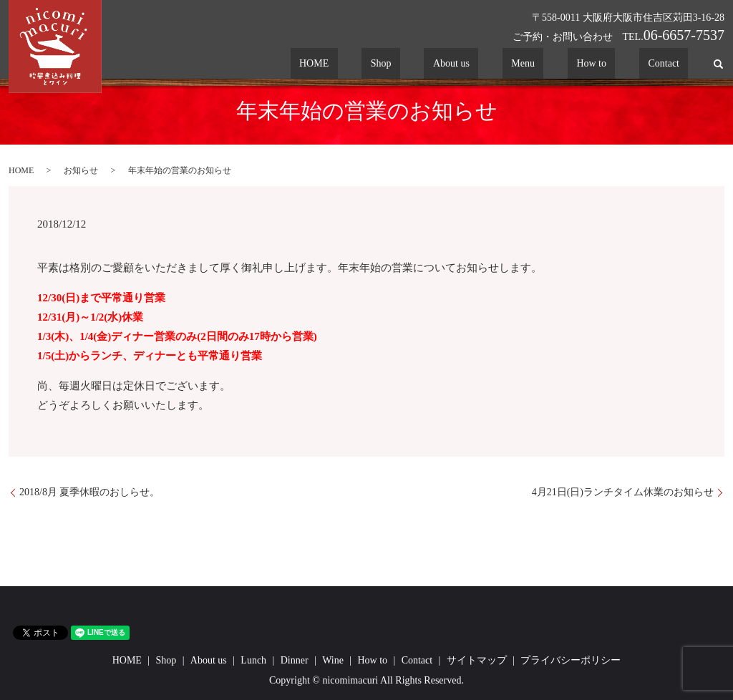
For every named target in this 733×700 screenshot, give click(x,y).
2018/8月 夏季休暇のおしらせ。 (89, 492)
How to (618, 64)
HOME (412, 64)
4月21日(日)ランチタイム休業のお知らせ (623, 492)
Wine (333, 660)
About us (514, 64)
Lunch (253, 660)
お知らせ (81, 170)
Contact (673, 64)
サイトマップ (477, 660)
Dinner (295, 660)
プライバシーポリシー (571, 660)
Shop (461, 64)
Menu (567, 64)
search (718, 64)
